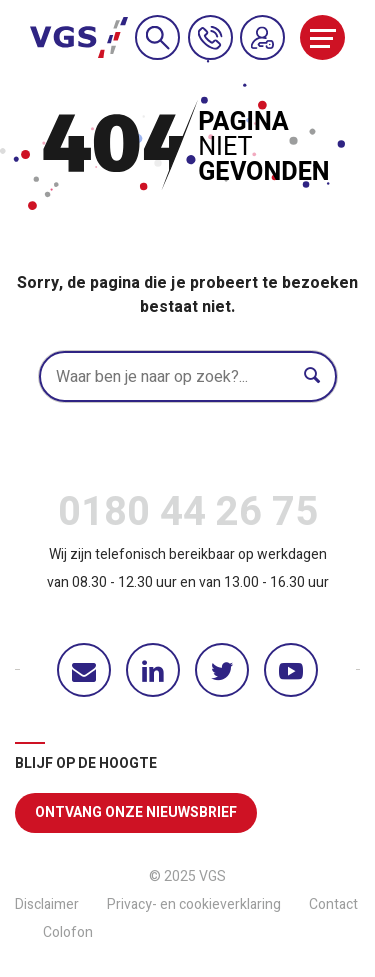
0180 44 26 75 (188, 517)
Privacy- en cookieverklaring (194, 904)
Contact (333, 904)
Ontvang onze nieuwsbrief (136, 812)
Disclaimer (47, 904)
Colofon (68, 932)
